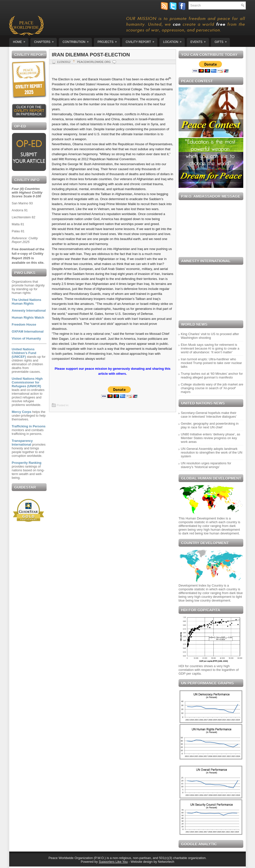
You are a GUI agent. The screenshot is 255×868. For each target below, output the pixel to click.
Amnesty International (29, 310)
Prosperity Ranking (27, 463)
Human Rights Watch (28, 317)
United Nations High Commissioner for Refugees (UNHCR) (27, 382)
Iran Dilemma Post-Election (91, 55)
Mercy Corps (22, 412)
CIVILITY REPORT (142, 41)
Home (21, 41)
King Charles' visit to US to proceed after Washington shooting (210, 336)
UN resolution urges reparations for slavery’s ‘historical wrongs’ (206, 465)
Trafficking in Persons (29, 426)
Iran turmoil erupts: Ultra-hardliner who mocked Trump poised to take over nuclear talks (211, 363)
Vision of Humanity (26, 338)
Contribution (77, 41)
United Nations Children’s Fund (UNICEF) (24, 353)
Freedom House (24, 324)
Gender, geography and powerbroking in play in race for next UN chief (210, 425)
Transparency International (22, 443)
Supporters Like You (113, 862)
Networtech (166, 862)
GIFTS (222, 41)
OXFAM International (28, 331)
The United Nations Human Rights (26, 302)
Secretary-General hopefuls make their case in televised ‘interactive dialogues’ (209, 415)
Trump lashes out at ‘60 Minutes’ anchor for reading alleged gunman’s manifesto (212, 375)
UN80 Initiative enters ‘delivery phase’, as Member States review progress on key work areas (210, 438)
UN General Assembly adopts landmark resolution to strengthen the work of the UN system (212, 452)
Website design (142, 862)
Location (174, 41)
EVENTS (200, 41)
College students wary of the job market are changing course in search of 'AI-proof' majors (212, 388)
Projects (109, 41)
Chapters (45, 41)
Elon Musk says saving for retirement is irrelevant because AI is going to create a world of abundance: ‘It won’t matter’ (210, 348)
